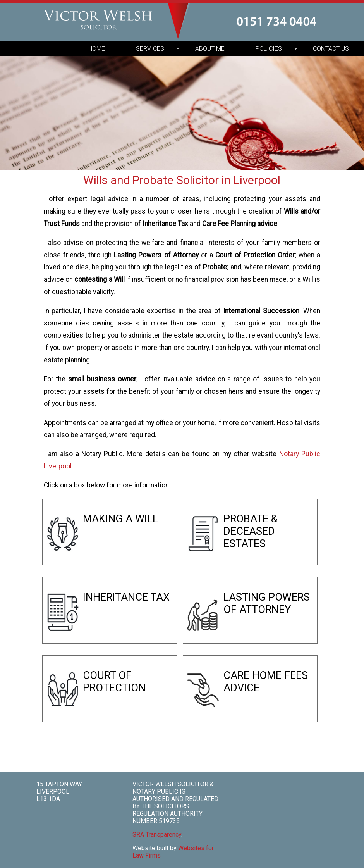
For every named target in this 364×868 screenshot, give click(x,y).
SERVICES (150, 49)
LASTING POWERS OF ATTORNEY (267, 603)
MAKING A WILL (120, 519)
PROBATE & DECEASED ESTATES (251, 531)
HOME (97, 49)
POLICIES (269, 49)
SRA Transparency (157, 834)
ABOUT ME (210, 49)
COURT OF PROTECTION (114, 682)
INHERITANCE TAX (126, 597)
